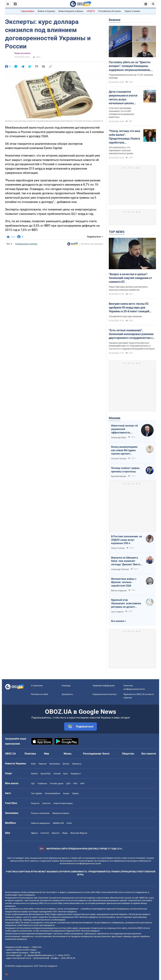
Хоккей (57, 774)
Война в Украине (46, 11)
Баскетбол (46, 774)
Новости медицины (40, 823)
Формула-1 (76, 774)
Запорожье (55, 764)
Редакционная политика (26, 244)
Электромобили (52, 793)
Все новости (149, 754)
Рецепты (35, 803)
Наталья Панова (119, 459)
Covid (69, 823)
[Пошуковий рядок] (153, 4)
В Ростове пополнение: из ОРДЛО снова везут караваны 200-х (127, 540)
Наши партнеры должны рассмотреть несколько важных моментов (128, 288)
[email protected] (41, 958)
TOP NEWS (117, 232)
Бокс (66, 774)
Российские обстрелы (110, 11)
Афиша (34, 833)
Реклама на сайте (40, 694)
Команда (66, 686)
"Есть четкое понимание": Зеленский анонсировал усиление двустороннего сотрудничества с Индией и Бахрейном (131, 334)
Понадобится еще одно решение (125, 316)
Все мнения (118, 621)
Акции (66, 793)
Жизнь (68, 754)
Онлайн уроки (57, 783)
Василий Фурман (119, 476)
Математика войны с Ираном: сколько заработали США (124, 582)
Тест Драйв (36, 793)
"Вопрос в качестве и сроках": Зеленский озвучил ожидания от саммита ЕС (130, 278)
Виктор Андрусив (119, 591)
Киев (33, 764)
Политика (30, 754)
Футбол (34, 774)
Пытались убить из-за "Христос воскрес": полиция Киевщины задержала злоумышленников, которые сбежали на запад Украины (130, 66)
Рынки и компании (40, 813)
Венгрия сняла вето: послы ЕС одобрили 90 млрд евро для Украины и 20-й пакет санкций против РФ (129, 308)
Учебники (42, 783)
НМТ (82, 783)
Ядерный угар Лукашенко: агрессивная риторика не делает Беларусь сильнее (126, 603)
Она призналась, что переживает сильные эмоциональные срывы (121, 150)
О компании (37, 686)
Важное (115, 20)
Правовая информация (104, 686)
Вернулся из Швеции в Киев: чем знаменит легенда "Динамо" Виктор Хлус (126, 561)
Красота (56, 833)
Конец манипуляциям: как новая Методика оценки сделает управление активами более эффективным (125, 450)
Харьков (42, 764)
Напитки (46, 803)
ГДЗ (33, 783)
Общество (128, 754)
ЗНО (75, 783)
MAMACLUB (58, 823)
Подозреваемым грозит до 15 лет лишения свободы (131, 76)
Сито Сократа (117, 612)
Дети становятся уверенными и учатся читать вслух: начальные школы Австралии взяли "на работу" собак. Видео (123, 98)
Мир (47, 754)
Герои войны (28, 11)
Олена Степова (118, 548)
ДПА (68, 783)
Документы (67, 694)
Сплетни (45, 833)
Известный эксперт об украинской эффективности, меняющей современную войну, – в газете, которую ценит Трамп (125, 429)
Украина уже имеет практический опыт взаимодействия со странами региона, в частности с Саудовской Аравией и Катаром (132, 346)
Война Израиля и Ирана (71, 11)
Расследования (92, 754)
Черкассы (77, 764)
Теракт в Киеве (132, 11)
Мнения (115, 418)
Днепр (66, 764)
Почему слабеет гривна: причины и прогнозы (126, 470)
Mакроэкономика (22, 53)
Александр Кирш (119, 438)
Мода (65, 833)
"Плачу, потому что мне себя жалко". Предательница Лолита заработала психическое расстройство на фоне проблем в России (124, 137)
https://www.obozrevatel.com (109, 892)
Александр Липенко (120, 569)
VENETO (91, 11)
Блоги (106, 754)
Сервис (75, 793)
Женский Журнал (79, 833)
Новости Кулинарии (63, 803)
